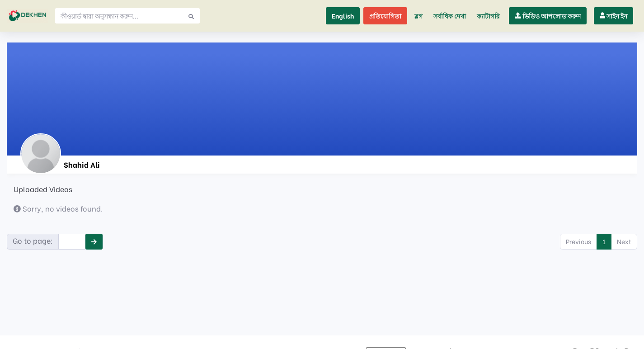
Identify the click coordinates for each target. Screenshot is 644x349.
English (343, 16)
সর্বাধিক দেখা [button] (450, 16)
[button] (488, 16)
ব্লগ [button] (418, 16)
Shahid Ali (82, 164)
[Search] (119, 16)
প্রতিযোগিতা (385, 16)
